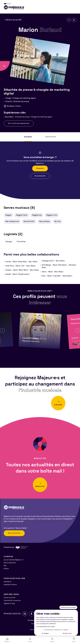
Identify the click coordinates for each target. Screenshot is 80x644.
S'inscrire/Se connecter (12, 601)
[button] (2, 331)
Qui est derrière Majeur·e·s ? (14, 560)
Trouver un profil (9, 598)
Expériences (51, 137)
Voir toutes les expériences (19, 123)
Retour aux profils (13, 20)
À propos (28, 137)
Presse (6, 569)
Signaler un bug (9, 604)
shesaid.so (8, 582)
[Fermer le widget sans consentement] (68, 607)
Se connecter (40, 176)
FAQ (5, 566)
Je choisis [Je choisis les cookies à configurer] (45, 633)
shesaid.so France (10, 585)
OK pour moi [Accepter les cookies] (67, 633)
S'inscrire (40, 168)
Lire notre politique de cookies (46, 627)
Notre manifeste (10, 563)
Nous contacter (14, 533)
